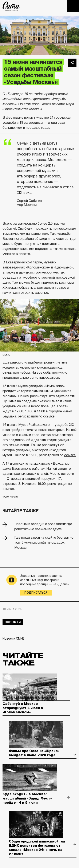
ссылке (49, 416)
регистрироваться (44, 378)
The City (11, 6)
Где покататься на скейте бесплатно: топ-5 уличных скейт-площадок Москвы (44, 543)
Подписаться (36, 593)
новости (13, 622)
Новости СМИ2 (13, 639)
